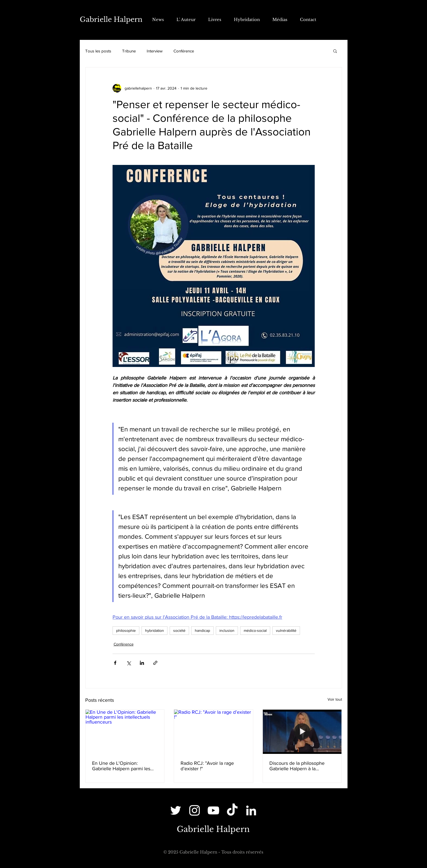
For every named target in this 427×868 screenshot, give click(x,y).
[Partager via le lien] (155, 663)
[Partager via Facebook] (115, 663)
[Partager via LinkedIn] (142, 663)
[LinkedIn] (251, 810)
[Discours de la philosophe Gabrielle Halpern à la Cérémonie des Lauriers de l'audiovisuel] (302, 732)
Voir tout (335, 699)
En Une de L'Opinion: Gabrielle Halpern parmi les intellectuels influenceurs (121, 766)
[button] (335, 51)
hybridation (154, 630)
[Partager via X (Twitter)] (129, 663)
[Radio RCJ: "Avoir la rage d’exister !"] (213, 732)
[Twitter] (176, 810)
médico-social (255, 630)
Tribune (129, 51)
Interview (155, 51)
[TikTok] (232, 810)
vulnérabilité (286, 630)
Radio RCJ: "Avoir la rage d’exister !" (207, 766)
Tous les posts (98, 51)
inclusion (227, 630)
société (179, 630)
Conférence (184, 51)
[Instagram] (195, 810)
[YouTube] (213, 810)
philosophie (126, 630)
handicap (202, 630)
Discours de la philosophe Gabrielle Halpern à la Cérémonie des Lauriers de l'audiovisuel (298, 766)
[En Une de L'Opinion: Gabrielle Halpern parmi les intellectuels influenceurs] (125, 732)
